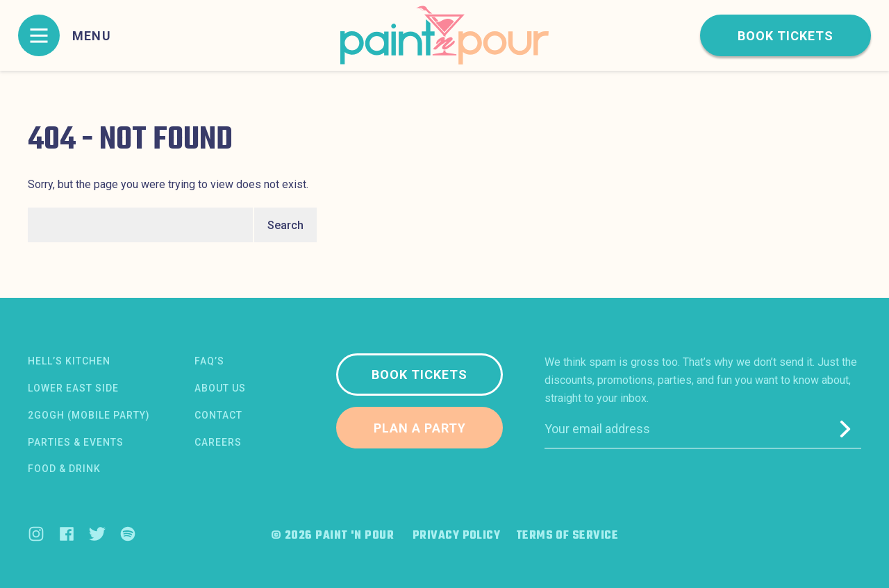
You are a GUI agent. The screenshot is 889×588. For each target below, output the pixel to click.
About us (220, 388)
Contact (218, 415)
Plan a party (420, 428)
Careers (218, 442)
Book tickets (786, 36)
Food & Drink (64, 469)
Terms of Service (567, 536)
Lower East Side (73, 388)
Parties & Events (76, 442)
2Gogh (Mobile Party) (89, 415)
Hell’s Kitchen (69, 361)
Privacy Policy (456, 536)
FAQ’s (209, 361)
